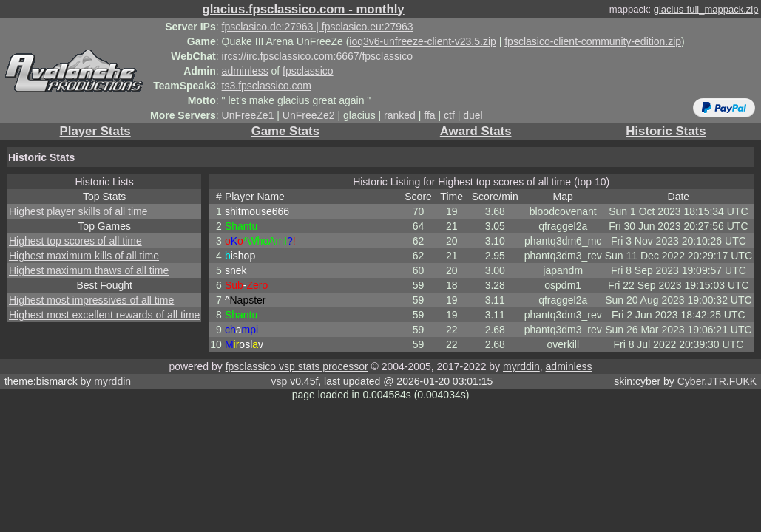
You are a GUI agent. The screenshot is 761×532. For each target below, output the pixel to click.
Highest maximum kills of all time (84, 256)
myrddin (521, 366)
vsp (279, 381)
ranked (400, 115)
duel (473, 115)
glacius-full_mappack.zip (706, 9)
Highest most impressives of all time (91, 300)
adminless (245, 71)
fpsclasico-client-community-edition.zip (593, 41)
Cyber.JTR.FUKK (717, 381)
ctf (449, 115)
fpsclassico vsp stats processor (297, 366)
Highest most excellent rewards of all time (104, 315)
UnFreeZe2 (309, 115)
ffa (429, 115)
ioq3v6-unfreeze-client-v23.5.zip (422, 41)
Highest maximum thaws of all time (89, 270)
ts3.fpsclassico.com (267, 86)
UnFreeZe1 (248, 115)
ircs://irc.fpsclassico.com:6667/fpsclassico (317, 56)
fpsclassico (308, 71)
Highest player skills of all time (78, 211)
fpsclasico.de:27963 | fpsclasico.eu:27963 (318, 27)
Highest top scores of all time (75, 241)
